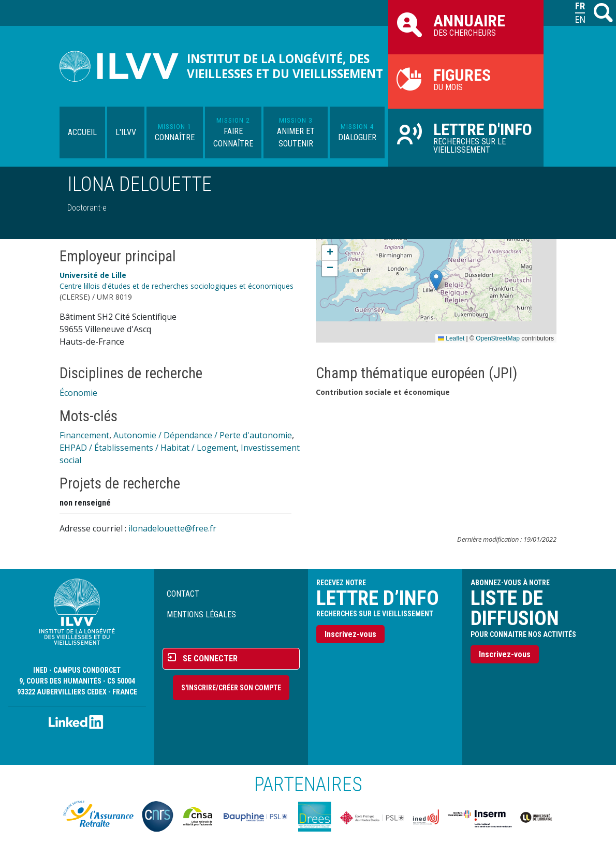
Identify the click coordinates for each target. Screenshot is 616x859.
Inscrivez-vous (350, 634)
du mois (466, 79)
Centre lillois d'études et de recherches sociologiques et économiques (177, 286)
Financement (84, 435)
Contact (183, 594)
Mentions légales (201, 614)
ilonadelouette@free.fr (172, 528)
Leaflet (451, 338)
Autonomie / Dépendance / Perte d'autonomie (203, 435)
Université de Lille (93, 275)
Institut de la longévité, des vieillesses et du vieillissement (285, 66)
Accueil (82, 132)
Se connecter (210, 658)
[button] (436, 280)
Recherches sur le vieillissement (466, 137)
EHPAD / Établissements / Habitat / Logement (148, 448)
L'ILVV (126, 132)
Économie (78, 393)
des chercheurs (466, 24)
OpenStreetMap (498, 338)
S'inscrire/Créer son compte (231, 688)
